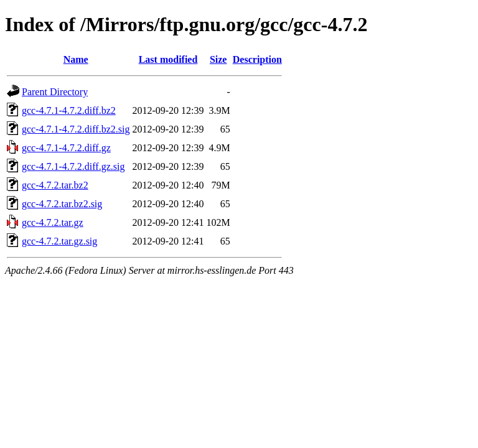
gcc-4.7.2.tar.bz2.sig (62, 204)
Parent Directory (55, 92)
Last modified (168, 59)
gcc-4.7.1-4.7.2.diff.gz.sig (73, 166)
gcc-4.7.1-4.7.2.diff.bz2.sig (76, 129)
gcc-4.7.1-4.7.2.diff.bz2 (69, 110)
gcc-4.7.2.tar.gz (53, 222)
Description (257, 59)
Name (76, 59)
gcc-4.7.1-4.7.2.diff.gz (66, 148)
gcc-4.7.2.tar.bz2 (55, 185)
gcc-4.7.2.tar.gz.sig (59, 241)
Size (218, 59)
